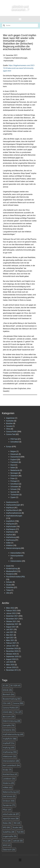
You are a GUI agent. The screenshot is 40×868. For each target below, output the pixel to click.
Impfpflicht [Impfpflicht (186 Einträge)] (10, 739)
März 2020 (10, 665)
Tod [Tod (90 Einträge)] (20, 832)
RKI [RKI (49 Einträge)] (17, 823)
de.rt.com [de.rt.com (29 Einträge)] (9, 717)
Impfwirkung (11, 537)
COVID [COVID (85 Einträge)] (7, 712)
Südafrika (10, 587)
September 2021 (12, 624)
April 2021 (10, 638)
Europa (9, 447)
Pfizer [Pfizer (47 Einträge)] (7, 810)
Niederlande (15, 470)
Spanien (14, 492)
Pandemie (10, 574)
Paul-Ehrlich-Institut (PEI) (16, 577)
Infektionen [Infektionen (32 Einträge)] (9, 757)
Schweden (14, 487)
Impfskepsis (11, 529)
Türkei (8, 590)
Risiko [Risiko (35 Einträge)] (7, 823)
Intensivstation (16, 561)
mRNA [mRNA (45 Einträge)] (7, 788)
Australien (10, 421)
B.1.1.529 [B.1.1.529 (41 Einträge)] (16, 686)
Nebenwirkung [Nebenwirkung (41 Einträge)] (11, 792)
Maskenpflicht (12, 571)
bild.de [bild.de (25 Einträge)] (7, 690)
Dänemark (14, 454)
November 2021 (12, 619)
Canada (9, 426)
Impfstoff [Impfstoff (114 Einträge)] (9, 743)
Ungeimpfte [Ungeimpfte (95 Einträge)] (10, 836)
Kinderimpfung (12, 569)
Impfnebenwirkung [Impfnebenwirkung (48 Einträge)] (13, 734)
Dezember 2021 (12, 616)
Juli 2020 (10, 662)
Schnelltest (15, 442)
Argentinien (10, 418)
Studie (9, 585)
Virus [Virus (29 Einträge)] (7, 841)
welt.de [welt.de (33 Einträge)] (18, 841)
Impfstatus (10, 532)
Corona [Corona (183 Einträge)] (18, 703)
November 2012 (12, 670)
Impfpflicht (10, 521)
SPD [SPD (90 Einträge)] (6, 827)
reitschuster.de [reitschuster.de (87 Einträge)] (11, 814)
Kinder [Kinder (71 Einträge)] (7, 770)
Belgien (13, 451)
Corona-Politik (11, 432)
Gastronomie (11, 502)
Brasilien (9, 423)
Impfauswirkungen (13, 505)
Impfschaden (8, 61)
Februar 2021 (11, 643)
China (8, 429)
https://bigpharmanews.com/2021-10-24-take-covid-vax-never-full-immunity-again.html (19, 68)
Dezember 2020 (12, 648)
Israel (8, 566)
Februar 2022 (11, 611)
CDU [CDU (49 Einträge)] (7, 703)
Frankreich (14, 462)
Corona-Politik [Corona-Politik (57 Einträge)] (11, 708)
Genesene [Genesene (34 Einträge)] (9, 730)
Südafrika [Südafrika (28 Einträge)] (9, 832)
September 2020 (12, 657)
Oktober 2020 (11, 654)
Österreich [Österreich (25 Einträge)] (9, 850)
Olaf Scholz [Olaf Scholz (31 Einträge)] (9, 796)
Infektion (9, 545)
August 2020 (11, 659)
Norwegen (14, 473)
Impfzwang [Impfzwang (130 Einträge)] (10, 752)
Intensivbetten (16, 553)
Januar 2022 (11, 613)
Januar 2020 (11, 667)
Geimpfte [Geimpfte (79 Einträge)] (9, 725)
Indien (8, 543)
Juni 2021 (10, 632)
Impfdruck (10, 508)
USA (8, 593)
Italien (13, 468)
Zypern (13, 497)
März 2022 (10, 608)
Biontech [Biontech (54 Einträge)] (8, 694)
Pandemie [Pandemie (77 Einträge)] (9, 805)
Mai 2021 (10, 635)
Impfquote (10, 524)
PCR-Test (14, 439)
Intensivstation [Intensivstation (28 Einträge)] (11, 761)
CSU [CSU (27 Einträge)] (18, 712)
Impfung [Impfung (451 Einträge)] (9, 748)
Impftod (9, 535)
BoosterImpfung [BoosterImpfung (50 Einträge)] (12, 699)
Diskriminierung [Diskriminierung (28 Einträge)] (12, 721)
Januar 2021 (11, 646)
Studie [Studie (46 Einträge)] (17, 827)
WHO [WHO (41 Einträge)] (7, 845)
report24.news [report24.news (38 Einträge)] (11, 819)
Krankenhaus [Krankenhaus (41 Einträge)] (10, 774)
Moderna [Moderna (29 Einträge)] (8, 783)
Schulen (9, 582)
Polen (13, 478)
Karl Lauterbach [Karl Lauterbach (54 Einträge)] (11, 765)
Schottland (15, 484)
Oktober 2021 (11, 621)
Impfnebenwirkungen (19, 58)
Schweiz (14, 489)
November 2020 (12, 651)
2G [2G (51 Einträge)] (5, 686)
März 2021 (10, 640)
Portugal (14, 481)
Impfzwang (10, 540)
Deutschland (15, 457)
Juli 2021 (10, 629)
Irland (13, 465)
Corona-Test (11, 434)
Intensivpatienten (17, 556)
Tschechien (15, 495)
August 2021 (11, 627)
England (8, 58)
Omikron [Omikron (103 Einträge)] (9, 801)
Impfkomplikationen (14, 513)
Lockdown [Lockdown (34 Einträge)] (9, 779)
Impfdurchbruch (12, 510)
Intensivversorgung (13, 548)
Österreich (14, 476)
